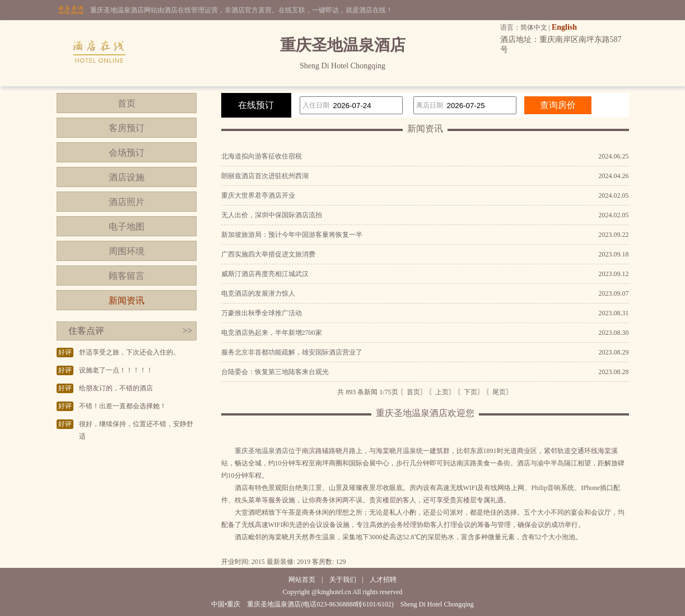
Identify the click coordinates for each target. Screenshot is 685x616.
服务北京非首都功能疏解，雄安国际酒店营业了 (292, 352)
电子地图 (127, 227)
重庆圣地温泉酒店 (262, 451)
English (564, 27)
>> (187, 331)
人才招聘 (383, 580)
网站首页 (302, 580)
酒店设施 (127, 177)
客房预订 (127, 128)
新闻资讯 (127, 300)
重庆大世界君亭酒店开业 (258, 195)
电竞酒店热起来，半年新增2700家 (272, 333)
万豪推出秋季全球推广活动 (262, 313)
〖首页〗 (413, 392)
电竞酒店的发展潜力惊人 (258, 293)
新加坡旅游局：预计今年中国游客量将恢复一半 (292, 235)
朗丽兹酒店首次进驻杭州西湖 (265, 176)
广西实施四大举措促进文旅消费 (268, 254)
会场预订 (127, 153)
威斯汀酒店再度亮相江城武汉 (265, 274)
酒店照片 (127, 202)
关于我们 (343, 580)
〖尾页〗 (499, 392)
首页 (127, 103)
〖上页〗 (442, 392)
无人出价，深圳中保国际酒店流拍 (272, 215)
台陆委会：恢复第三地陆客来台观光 (275, 372)
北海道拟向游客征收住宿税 (262, 156)
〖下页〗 (470, 392)
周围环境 (127, 251)
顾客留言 (127, 276)
